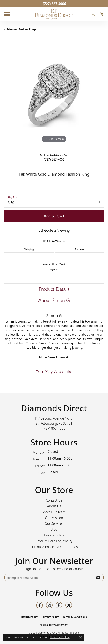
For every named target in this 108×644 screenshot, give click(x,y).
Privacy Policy (54, 535)
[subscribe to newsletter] (98, 578)
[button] (94, 15)
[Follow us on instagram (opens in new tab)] (49, 605)
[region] (54, 94)
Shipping (29, 249)
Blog (54, 529)
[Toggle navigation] (7, 14)
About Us (54, 506)
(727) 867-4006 (54, 159)
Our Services (54, 524)
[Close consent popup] (80, 637)
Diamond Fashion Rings (22, 29)
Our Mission (54, 518)
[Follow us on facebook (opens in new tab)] (40, 605)
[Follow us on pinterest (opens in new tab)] (59, 605)
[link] (54, 4)
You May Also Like (54, 371)
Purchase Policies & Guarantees (54, 547)
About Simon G (54, 300)
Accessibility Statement (54, 625)
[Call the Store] (54, 428)
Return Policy (29, 617)
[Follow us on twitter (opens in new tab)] (69, 605)
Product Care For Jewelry (54, 541)
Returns (79, 249)
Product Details (54, 289)
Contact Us (54, 500)
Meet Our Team (54, 512)
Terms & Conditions (75, 617)
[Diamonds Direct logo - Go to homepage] (54, 14)
